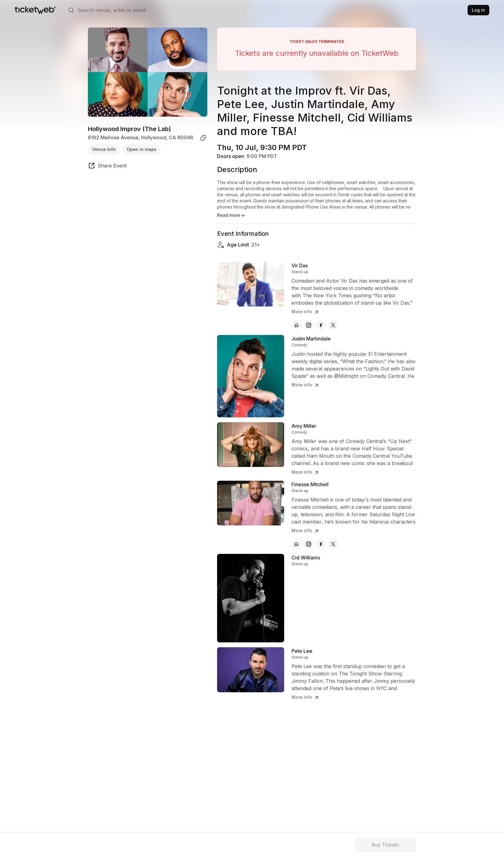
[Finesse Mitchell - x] (333, 544)
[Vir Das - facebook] (321, 325)
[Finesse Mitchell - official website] (296, 544)
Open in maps (142, 149)
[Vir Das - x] (333, 325)
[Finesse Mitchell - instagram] (309, 544)
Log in (478, 10)
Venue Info (104, 149)
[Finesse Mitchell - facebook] (321, 544)
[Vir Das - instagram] (309, 325)
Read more (232, 216)
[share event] (107, 167)
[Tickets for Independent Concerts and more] (35, 10)
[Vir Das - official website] (296, 325)
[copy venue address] (203, 138)
